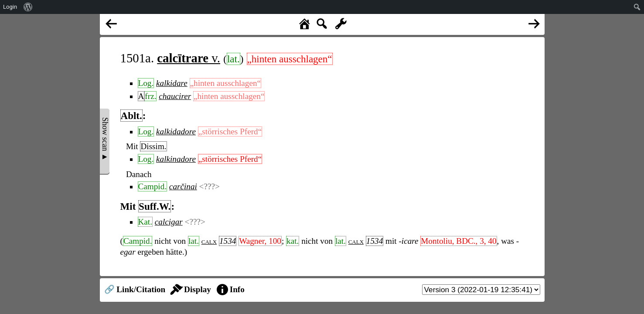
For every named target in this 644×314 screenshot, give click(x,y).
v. (189, 58)
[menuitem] (28, 7)
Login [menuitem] (10, 7)
